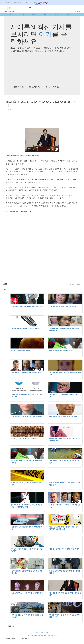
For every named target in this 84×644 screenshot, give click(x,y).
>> (16, 626)
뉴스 (11, 15)
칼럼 (34, 15)
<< (5, 626)
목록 (37, 632)
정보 (45, 15)
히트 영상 (42, 3)
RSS (79, 284)
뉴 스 (8, 3)
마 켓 (26, 3)
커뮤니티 (17, 3)
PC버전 (77, 12)
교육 (22, 15)
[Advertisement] (42, 69)
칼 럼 (34, 3)
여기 (45, 34)
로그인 (72, 12)
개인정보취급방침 (52, 636)
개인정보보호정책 (39, 636)
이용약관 (29, 636)
